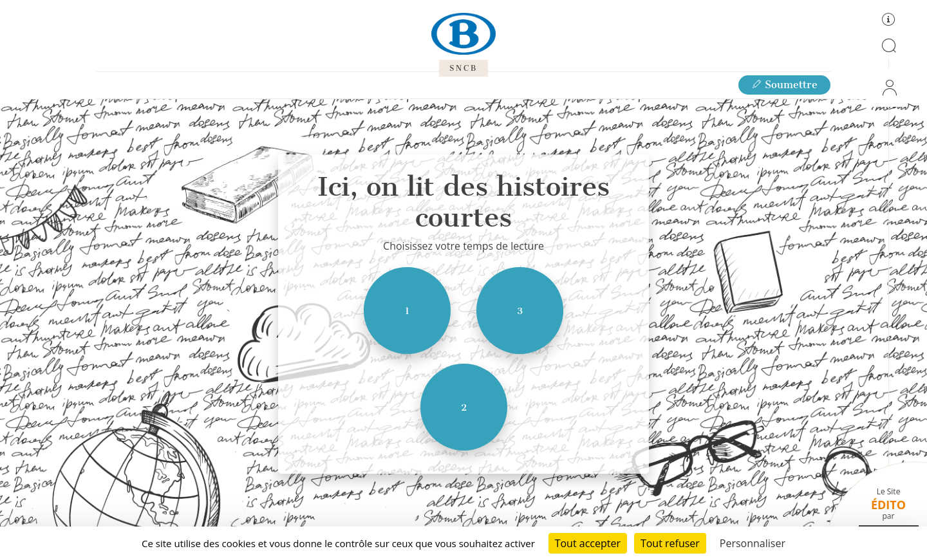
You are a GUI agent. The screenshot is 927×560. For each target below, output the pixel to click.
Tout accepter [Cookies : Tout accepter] (588, 543)
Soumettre (784, 85)
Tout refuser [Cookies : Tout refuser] (670, 543)
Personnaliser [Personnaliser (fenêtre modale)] (753, 543)
